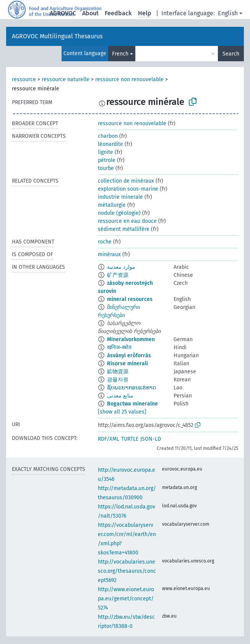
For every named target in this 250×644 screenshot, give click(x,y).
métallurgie (112, 205)
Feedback (118, 13)
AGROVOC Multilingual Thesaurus (57, 36)
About (90, 13)
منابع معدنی (120, 396)
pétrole (107, 160)
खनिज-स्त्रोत (119, 347)
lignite (106, 152)
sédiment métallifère (124, 229)
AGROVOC (63, 13)
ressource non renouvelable (129, 79)
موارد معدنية (121, 267)
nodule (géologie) (119, 213)
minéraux (109, 254)
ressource (24, 79)
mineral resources (130, 299)
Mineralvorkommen (131, 339)
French (120, 54)
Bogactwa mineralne (132, 404)
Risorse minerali (127, 364)
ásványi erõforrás (129, 356)
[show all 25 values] (122, 412)
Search (231, 54)
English (228, 13)
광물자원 (118, 380)
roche (105, 242)
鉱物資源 (118, 372)
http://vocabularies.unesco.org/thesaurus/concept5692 (127, 571)
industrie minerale (120, 197)
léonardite (110, 144)
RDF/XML (109, 439)
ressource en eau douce (127, 221)
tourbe (106, 168)
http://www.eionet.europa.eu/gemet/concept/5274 (126, 599)
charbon (108, 136)
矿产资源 (118, 275)
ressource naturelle (66, 79)
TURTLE (130, 439)
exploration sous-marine (128, 189)
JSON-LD (151, 439)
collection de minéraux (126, 181)
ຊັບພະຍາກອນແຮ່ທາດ (131, 388)
